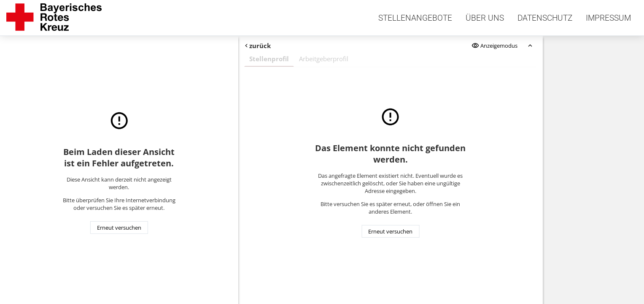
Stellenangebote (415, 18)
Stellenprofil (269, 59)
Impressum (608, 18)
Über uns (485, 18)
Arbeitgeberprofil (324, 59)
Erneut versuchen (119, 228)
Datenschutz (545, 18)
